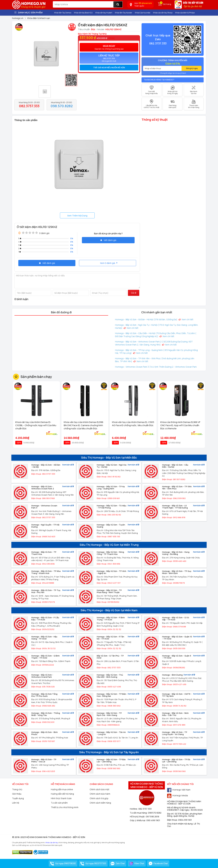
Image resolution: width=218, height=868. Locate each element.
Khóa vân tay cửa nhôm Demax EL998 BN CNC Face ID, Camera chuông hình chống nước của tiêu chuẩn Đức (83, 425)
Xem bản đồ (68, 465)
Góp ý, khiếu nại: (138, 820)
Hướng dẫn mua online (62, 789)
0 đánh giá (44, 233)
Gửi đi (134, 293)
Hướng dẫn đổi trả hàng (62, 794)
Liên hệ (16, 803)
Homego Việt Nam (179, 790)
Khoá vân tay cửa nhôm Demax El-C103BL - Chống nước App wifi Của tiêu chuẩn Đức (36, 425)
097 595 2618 (152, 817)
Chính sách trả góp (99, 798)
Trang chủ (17, 789)
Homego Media (178, 795)
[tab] (109, 67)
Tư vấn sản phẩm (59, 803)
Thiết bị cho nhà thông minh (65, 807)
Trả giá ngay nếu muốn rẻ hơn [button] (109, 67)
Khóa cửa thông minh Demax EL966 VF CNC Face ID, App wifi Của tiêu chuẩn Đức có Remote (180, 425)
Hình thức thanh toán (61, 798)
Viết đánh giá (108, 240)
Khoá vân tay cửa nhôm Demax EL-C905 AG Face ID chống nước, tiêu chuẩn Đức (133, 424)
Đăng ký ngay (192, 68)
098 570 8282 (155, 813)
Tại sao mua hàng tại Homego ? (159, 80)
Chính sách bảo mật (99, 789)
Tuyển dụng (18, 798)
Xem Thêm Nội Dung (77, 216)
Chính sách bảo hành (100, 794)
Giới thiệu (17, 794)
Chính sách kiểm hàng (100, 803)
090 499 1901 (153, 820)
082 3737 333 (145, 809)
